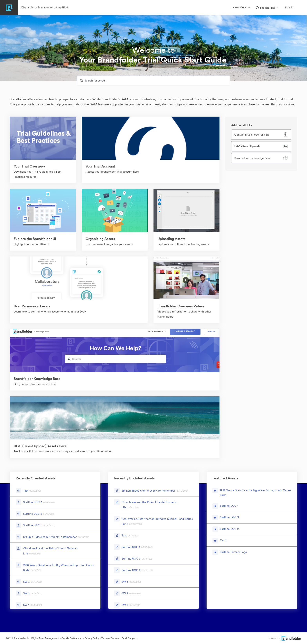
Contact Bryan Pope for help (252, 135)
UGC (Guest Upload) (247, 146)
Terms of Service (110, 638)
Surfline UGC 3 (33, 502)
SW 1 (26, 605)
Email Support (129, 638)
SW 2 (26, 593)
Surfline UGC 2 (33, 514)
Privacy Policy (92, 638)
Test (26, 491)
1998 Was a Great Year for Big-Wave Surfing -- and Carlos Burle (255, 493)
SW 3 (26, 582)
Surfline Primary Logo (233, 552)
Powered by (284, 638)
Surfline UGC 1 (32, 525)
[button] (267, 8)
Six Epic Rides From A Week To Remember (50, 537)
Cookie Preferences (72, 638)
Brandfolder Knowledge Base (252, 158)
